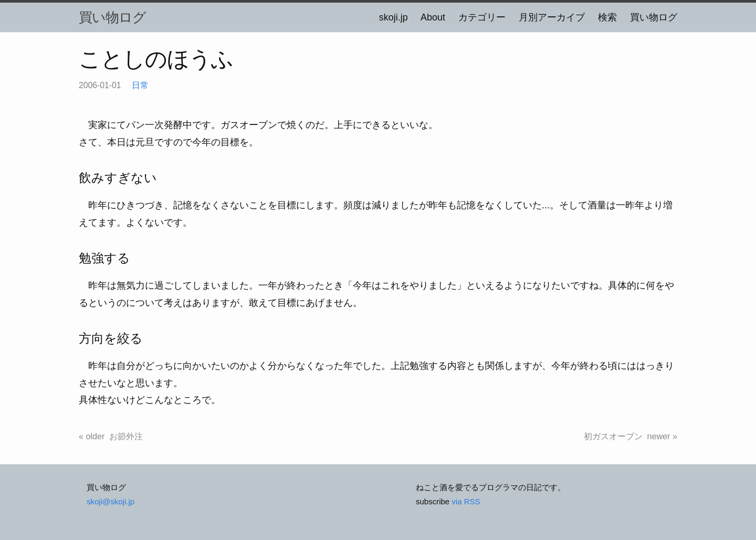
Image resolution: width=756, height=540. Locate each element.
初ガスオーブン (613, 436)
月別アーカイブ (552, 17)
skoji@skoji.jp (111, 501)
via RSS (466, 501)
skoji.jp (393, 17)
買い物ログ (112, 17)
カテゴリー (482, 17)
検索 (607, 17)
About (433, 17)
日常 (140, 85)
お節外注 (126, 436)
